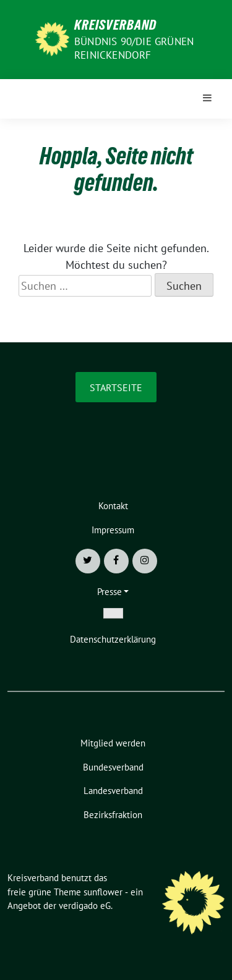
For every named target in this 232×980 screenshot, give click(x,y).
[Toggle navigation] (207, 99)
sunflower (103, 892)
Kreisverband (115, 25)
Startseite (116, 387)
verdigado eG (85, 906)
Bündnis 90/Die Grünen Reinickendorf (134, 48)
